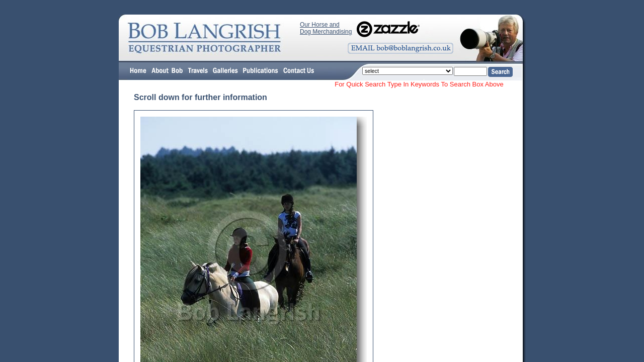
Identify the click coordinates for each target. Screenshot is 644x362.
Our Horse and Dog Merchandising (326, 28)
